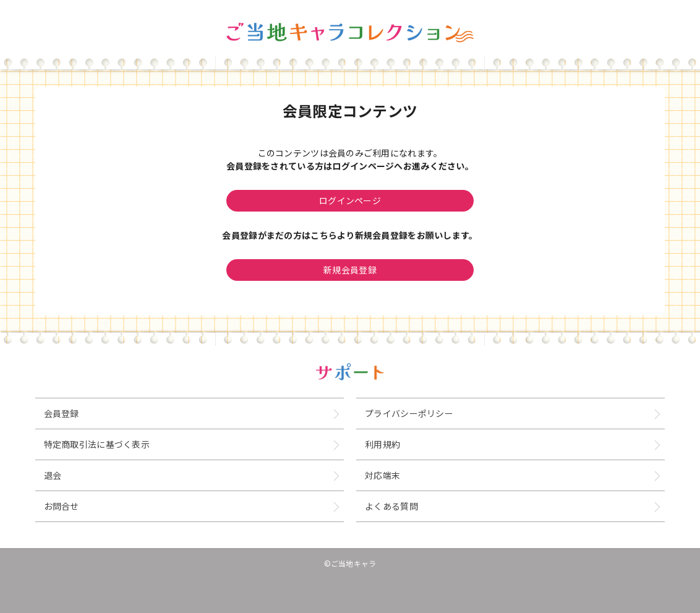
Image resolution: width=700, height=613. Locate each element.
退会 (53, 475)
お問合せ (62, 506)
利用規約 (382, 444)
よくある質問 (391, 506)
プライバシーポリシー (409, 413)
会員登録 (62, 413)
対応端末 (382, 475)
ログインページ (350, 200)
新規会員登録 (350, 270)
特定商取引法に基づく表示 (97, 444)
